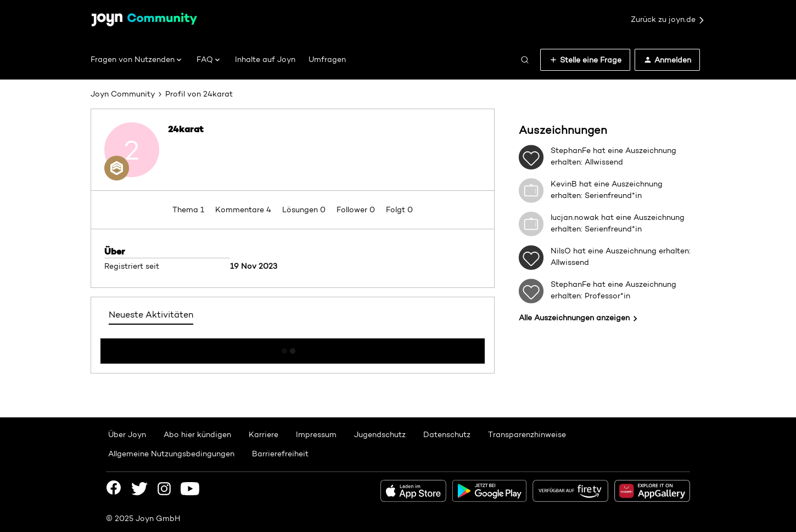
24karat (186, 129)
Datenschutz (447, 434)
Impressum (316, 434)
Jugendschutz (380, 434)
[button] (585, 60)
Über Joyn (127, 434)
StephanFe (571, 150)
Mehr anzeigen (293, 348)
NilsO (561, 251)
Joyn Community (123, 94)
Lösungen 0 (305, 210)
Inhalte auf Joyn (265, 59)
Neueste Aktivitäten (151, 315)
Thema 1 (189, 210)
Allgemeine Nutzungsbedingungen (171, 454)
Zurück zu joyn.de (668, 20)
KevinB (564, 184)
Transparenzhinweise (527, 434)
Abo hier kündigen (197, 434)
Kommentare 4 (244, 210)
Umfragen (327, 59)
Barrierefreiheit (280, 454)
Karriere (264, 434)
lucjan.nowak (575, 217)
